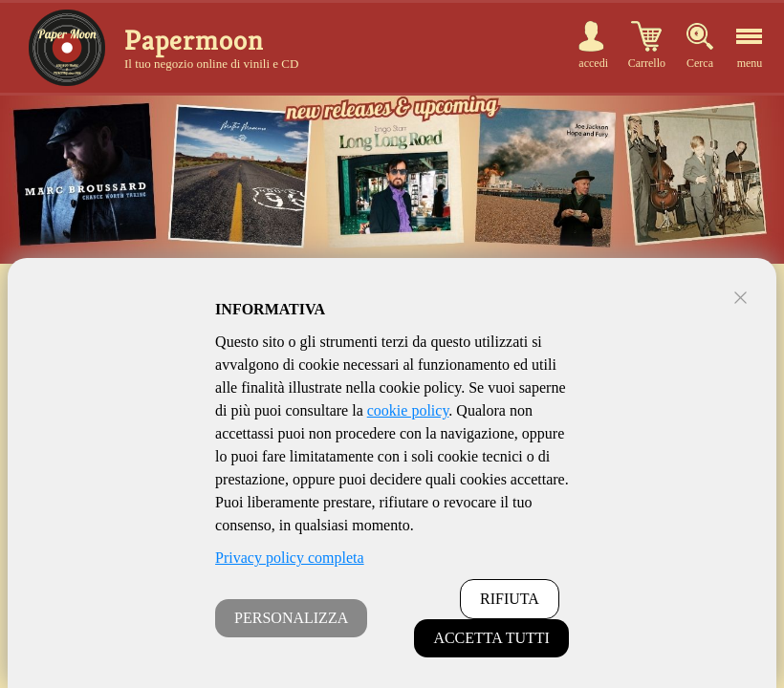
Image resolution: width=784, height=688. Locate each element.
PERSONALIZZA (291, 618)
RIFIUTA (510, 599)
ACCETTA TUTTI (491, 638)
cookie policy (408, 410)
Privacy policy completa (290, 558)
